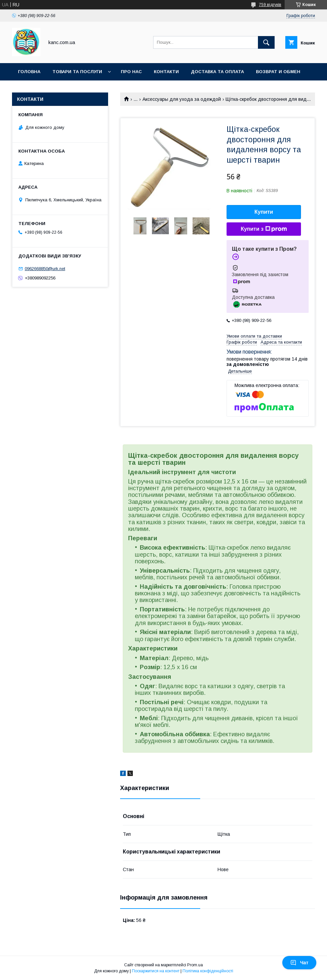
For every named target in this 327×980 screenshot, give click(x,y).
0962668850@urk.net (45, 269)
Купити (264, 212)
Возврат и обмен (278, 72)
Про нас (131, 72)
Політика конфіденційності (208, 971)
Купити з (264, 229)
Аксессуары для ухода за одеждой (182, 99)
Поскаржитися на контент (156, 971)
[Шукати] (266, 42)
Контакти (166, 72)
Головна (29, 72)
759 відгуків (270, 5)
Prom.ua (195, 965)
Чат (299, 963)
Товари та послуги (77, 72)
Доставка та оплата (217, 72)
